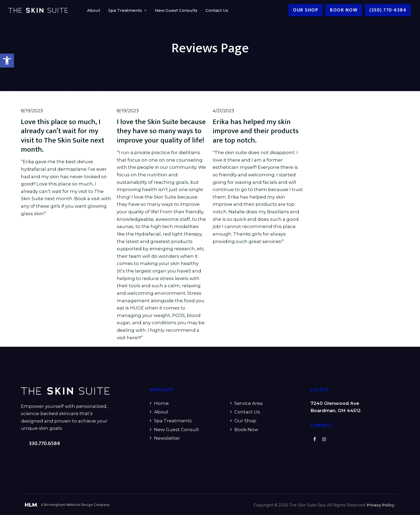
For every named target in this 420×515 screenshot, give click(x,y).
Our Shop (306, 10)
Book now (344, 10)
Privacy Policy (380, 505)
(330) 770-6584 (388, 10)
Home (194, 61)
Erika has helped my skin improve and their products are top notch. (256, 131)
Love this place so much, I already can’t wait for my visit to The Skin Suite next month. (63, 136)
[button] (7, 61)
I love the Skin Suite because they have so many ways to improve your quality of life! (161, 131)
